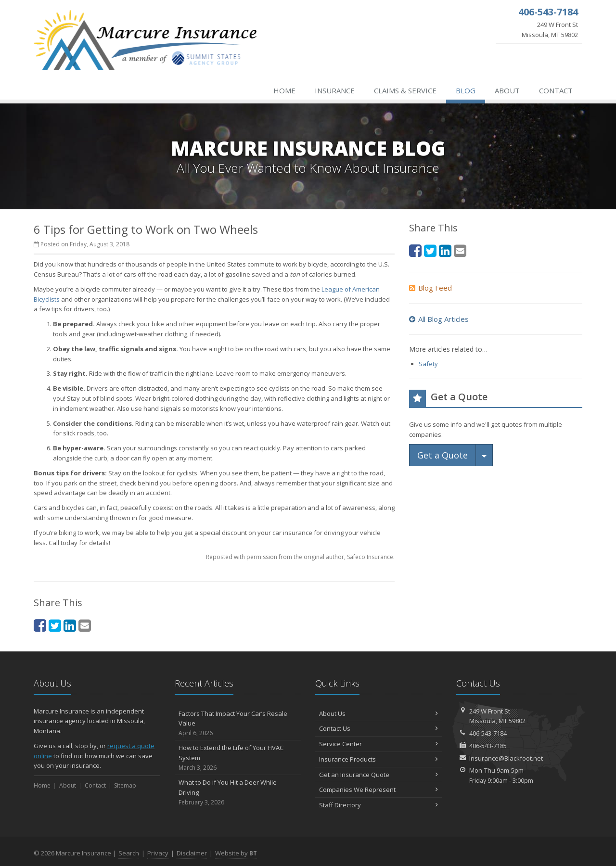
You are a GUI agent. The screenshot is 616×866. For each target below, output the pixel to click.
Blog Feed (430, 288)
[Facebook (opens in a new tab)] (40, 625)
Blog (466, 90)
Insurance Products (379, 759)
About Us (379, 713)
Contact (556, 90)
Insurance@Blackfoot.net (506, 758)
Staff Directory (379, 805)
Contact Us (379, 728)
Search (129, 853)
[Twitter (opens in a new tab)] (55, 625)
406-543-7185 (488, 746)
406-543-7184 (488, 733)
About (507, 90)
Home (284, 90)
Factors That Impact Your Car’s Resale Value (238, 724)
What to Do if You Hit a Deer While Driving (238, 792)
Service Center (379, 744)
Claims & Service (405, 90)
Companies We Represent (379, 790)
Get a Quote (443, 455)
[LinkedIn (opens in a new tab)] (70, 625)
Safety (428, 364)
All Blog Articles (439, 319)
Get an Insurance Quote (379, 775)
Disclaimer (192, 853)
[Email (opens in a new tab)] (85, 625)
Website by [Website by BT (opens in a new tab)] (236, 853)
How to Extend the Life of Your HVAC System (238, 758)
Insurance (335, 90)
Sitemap (125, 785)
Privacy (158, 853)
